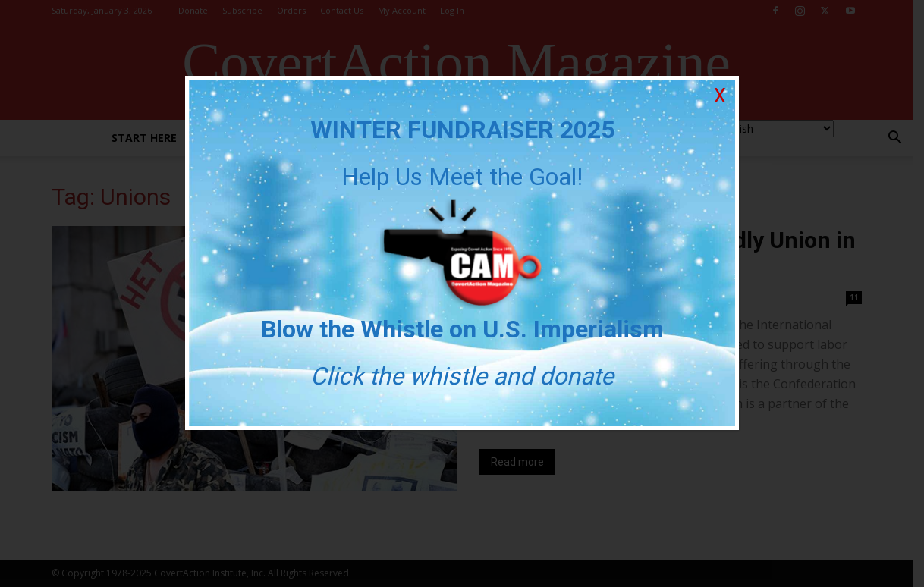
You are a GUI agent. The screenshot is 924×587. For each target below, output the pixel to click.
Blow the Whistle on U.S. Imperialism (462, 329)
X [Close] (720, 96)
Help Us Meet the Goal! (462, 177)
